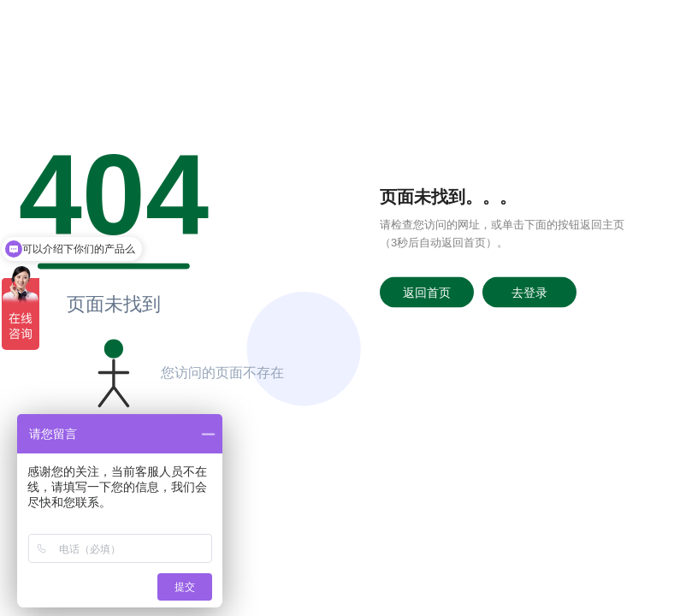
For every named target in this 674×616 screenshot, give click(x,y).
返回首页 (427, 292)
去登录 (529, 292)
